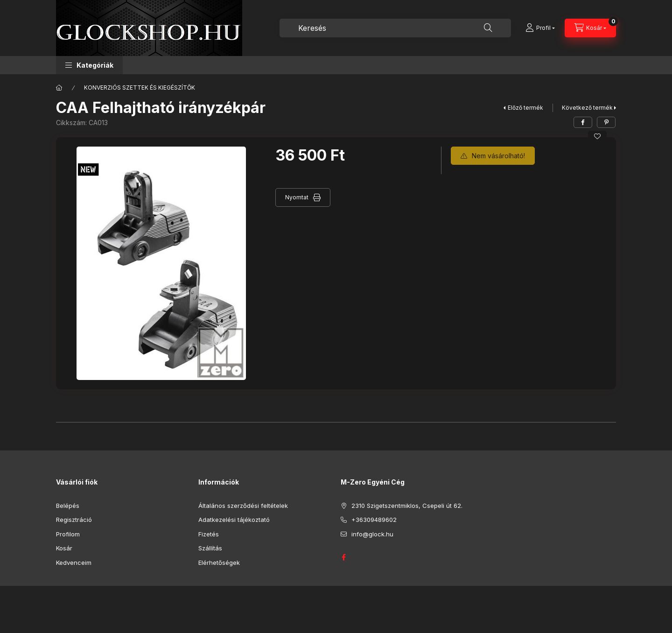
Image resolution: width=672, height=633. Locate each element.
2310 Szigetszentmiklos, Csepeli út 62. (407, 506)
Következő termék (587, 108)
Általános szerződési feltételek (243, 506)
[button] (89, 65)
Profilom (68, 534)
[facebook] (583, 122)
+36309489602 (374, 520)
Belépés (68, 506)
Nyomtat (297, 197)
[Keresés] (488, 28)
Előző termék (525, 108)
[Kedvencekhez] (597, 136)
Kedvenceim (74, 563)
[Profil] (540, 28)
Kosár (64, 548)
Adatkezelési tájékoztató (234, 520)
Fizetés (209, 534)
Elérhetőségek (219, 563)
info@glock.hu (372, 534)
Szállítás (210, 548)
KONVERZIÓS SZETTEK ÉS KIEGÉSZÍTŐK (140, 88)
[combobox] (395, 28)
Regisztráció (74, 520)
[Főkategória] (59, 88)
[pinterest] (606, 122)
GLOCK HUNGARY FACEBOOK (343, 557)
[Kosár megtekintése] (590, 28)
